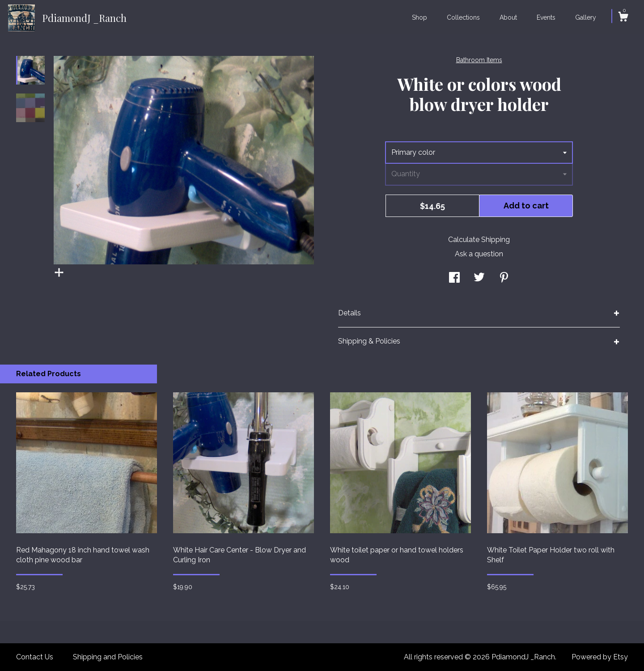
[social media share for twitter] (479, 278)
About (508, 17)
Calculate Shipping (479, 240)
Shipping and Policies (108, 657)
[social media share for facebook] (454, 278)
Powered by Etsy (600, 657)
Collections (463, 17)
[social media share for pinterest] (504, 278)
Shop (419, 17)
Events (546, 17)
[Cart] (623, 18)
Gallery (586, 17)
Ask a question (479, 254)
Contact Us (35, 657)
